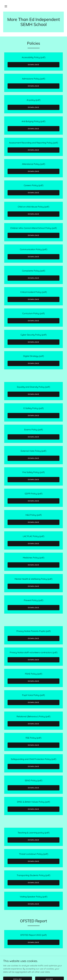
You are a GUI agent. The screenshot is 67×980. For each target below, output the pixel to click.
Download (33, 65)
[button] (6, 6)
